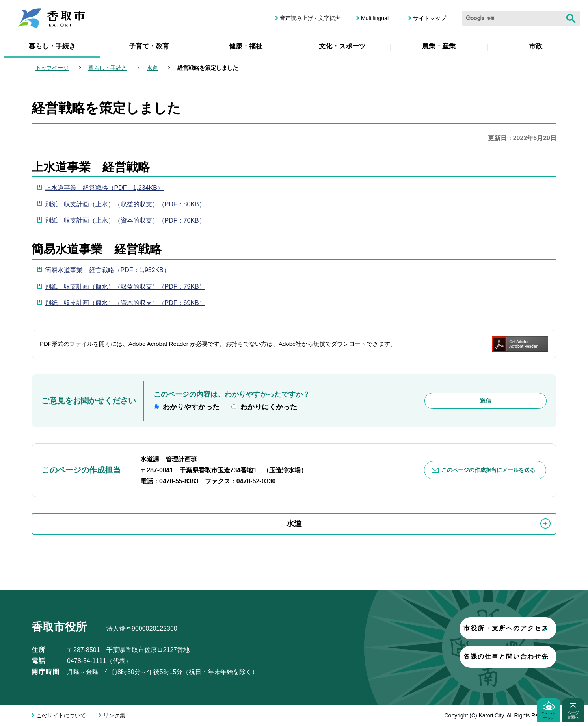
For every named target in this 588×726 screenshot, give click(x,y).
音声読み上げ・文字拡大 (310, 18)
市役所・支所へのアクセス (460, 628)
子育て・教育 (149, 46)
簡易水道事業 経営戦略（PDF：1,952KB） (107, 270)
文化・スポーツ (342, 46)
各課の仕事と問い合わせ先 (460, 656)
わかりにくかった (269, 407)
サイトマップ (430, 18)
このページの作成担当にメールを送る (488, 470)
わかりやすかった (191, 407)
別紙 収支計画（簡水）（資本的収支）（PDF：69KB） (125, 303)
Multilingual (375, 18)
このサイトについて (61, 715)
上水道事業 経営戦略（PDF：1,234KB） (104, 188)
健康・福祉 (246, 46)
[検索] (512, 19)
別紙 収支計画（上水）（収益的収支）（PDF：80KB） (125, 204)
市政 (536, 46)
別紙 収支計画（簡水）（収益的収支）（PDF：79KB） (125, 287)
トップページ (52, 68)
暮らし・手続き (52, 46)
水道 (152, 68)
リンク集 (114, 715)
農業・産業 (439, 46)
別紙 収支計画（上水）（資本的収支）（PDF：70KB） (125, 220)
